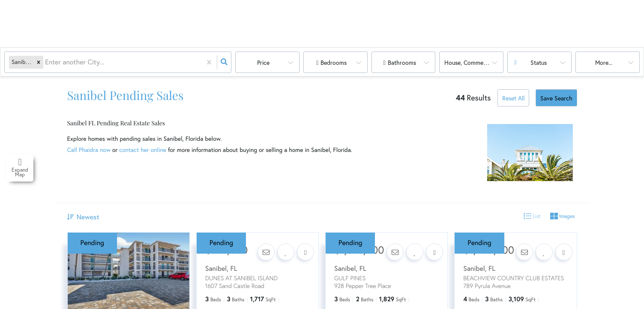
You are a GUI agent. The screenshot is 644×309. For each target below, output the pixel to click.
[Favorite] (286, 252)
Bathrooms (402, 63)
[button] (39, 62)
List (532, 216)
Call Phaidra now (89, 150)
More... (604, 63)
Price (263, 63)
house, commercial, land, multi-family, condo (474, 63)
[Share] (306, 252)
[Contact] (266, 252)
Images (562, 216)
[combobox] (46, 62)
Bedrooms (334, 63)
